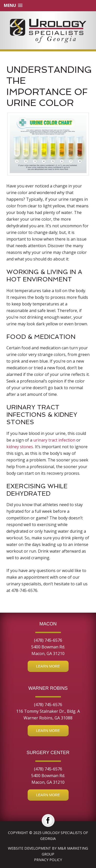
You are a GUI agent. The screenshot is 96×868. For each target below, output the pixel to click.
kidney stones (20, 447)
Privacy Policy (48, 860)
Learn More (48, 666)
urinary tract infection (54, 440)
